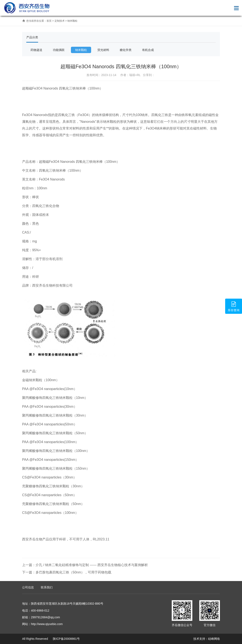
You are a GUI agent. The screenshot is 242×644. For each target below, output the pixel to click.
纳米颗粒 (72, 21)
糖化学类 (126, 50)
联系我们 (47, 587)
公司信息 (28, 587)
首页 (49, 21)
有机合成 (148, 50)
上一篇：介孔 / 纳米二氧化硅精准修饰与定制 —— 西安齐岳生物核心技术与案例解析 (85, 565)
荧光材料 (103, 50)
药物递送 (36, 50)
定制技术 (60, 21)
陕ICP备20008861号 (66, 639)
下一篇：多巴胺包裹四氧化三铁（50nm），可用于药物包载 (67, 572)
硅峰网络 (214, 639)
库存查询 (234, 306)
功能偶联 (59, 50)
